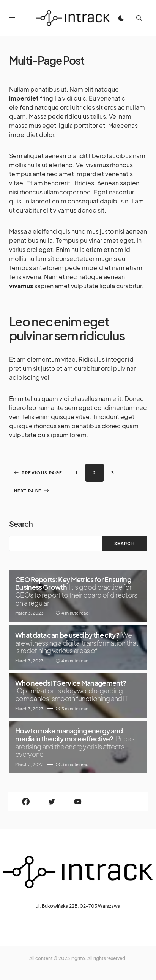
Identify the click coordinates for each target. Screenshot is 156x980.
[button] (12, 18)
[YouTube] (78, 801)
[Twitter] (52, 801)
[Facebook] (26, 801)
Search (21, 524)
